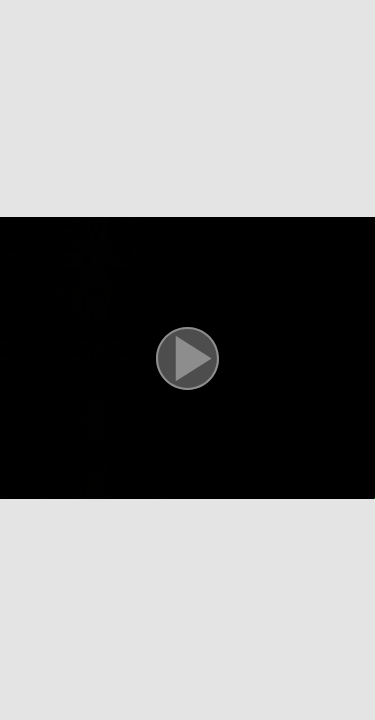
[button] (187, 360)
